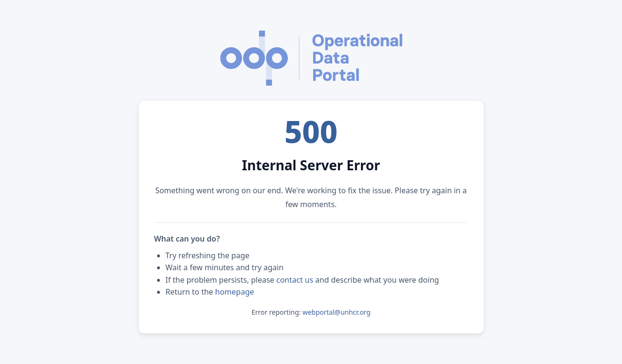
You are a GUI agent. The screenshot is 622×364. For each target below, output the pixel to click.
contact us (295, 280)
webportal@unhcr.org (337, 312)
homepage (234, 292)
